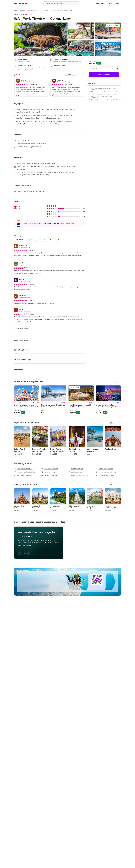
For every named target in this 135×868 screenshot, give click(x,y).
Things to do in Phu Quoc (92, 507)
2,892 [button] (29, 14)
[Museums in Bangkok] (49, 472)
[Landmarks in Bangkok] (49, 476)
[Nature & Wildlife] (33, 11)
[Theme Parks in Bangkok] (104, 469)
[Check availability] (104, 75)
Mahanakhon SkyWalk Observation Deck (94, 450)
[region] (67, 400)
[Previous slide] (20, 553)
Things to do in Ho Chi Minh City (111, 507)
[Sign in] (118, 4)
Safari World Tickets (19, 450)
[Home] (16, 11)
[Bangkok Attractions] (76, 472)
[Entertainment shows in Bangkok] (107, 472)
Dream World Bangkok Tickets (57, 450)
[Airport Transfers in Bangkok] (78, 476)
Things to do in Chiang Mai (37, 507)
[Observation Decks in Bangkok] (24, 472)
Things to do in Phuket (74, 507)
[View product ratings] (27, 14)
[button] (109, 4)
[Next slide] (83, 75)
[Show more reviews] (22, 329)
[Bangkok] (23, 11)
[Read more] (20, 96)
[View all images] (113, 26)
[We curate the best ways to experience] (92, 541)
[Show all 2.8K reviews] (70, 75)
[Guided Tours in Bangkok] (23, 476)
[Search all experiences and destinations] (62, 4)
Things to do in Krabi (55, 507)
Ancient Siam (111, 449)
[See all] (111, 422)
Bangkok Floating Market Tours (40, 450)
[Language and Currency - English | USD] (100, 4)
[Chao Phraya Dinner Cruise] (23, 469)
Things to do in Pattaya (19, 507)
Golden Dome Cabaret (74, 450)
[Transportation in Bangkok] (105, 476)
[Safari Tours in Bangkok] (50, 469)
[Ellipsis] (40, 11)
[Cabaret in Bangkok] (76, 469)
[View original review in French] (23, 322)
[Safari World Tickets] (48, 11)
